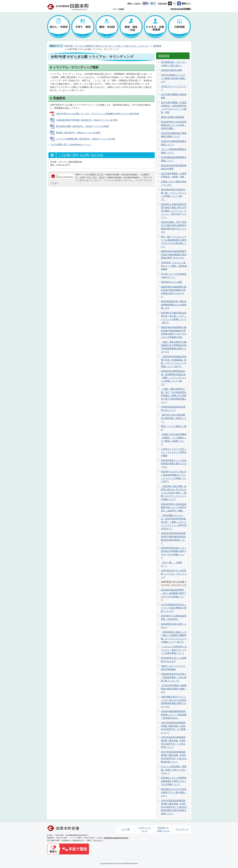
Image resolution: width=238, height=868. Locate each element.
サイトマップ (182, 829)
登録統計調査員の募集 (172, 70)
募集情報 (157, 46)
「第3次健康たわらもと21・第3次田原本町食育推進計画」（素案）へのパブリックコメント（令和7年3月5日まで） (174, 522)
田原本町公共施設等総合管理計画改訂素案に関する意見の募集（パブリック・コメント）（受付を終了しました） (174, 211)
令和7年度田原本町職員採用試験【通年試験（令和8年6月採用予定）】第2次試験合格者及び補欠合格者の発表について (174, 807)
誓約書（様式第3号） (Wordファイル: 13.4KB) (78, 133)
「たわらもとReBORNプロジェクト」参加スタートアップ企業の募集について (174, 650)
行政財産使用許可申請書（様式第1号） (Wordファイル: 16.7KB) (87, 120)
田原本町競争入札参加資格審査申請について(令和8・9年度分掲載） (174, 125)
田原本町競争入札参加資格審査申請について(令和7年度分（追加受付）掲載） (174, 507)
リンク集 (126, 829)
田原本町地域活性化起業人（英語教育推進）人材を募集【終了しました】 (174, 677)
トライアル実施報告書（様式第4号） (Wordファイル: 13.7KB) (86, 139)
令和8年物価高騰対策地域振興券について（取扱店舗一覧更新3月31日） (174, 715)
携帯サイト (186, 3)
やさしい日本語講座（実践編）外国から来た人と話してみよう (174, 770)
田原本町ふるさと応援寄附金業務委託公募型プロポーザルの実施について (174, 781)
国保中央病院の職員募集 (173, 117)
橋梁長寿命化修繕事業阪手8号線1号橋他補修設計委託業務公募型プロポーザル (174, 255)
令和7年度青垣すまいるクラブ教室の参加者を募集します (174, 78)
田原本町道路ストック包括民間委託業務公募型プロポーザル (174, 464)
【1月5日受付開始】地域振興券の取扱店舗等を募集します (174, 689)
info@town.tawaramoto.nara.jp (116, 838)
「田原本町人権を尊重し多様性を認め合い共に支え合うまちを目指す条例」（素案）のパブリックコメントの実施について (174, 493)
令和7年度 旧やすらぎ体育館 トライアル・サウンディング (174, 574)
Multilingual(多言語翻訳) (181, 9)
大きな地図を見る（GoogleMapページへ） (71, 144)
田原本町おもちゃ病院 (172, 282)
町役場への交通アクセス (163, 829)
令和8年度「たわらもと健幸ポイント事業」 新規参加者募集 (174, 266)
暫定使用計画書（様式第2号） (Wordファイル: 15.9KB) (82, 126)
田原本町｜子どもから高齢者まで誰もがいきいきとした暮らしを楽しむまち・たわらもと (107, 46)
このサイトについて (144, 829)
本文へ (130, 3)
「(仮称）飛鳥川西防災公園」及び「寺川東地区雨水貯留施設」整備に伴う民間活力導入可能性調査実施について (174, 396)
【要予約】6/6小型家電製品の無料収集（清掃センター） (174, 418)
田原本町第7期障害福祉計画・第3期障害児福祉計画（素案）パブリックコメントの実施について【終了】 (174, 378)
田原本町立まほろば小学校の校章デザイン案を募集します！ (174, 792)
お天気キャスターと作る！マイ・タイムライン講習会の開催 (174, 452)
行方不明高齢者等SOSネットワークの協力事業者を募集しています (174, 608)
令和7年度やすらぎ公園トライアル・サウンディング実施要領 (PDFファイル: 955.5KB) (98, 114)
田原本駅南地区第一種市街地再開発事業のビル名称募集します (174, 305)
